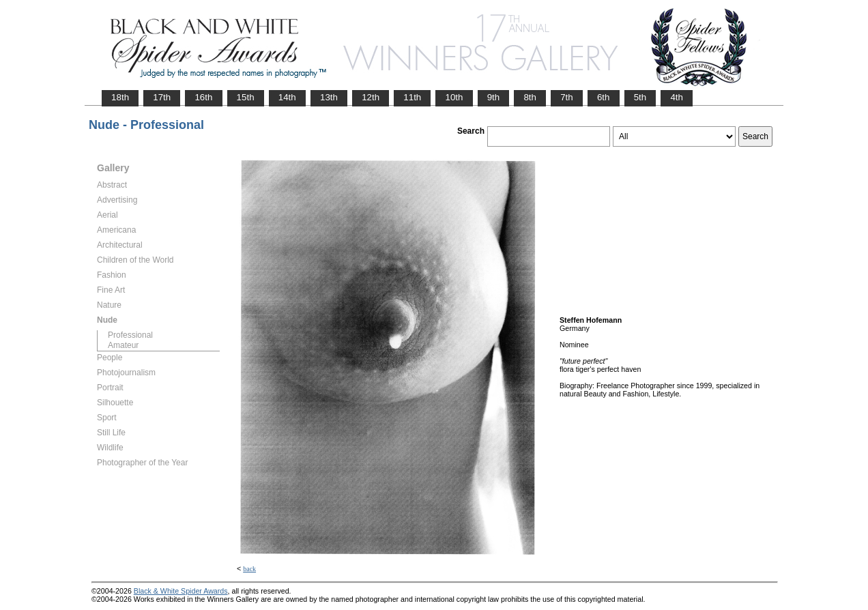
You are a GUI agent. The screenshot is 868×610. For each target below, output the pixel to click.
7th (567, 97)
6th (604, 97)
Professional (130, 335)
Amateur (123, 345)
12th (371, 97)
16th (203, 97)
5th (640, 97)
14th (287, 97)
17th (162, 97)
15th (246, 97)
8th (530, 97)
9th (494, 97)
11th (412, 97)
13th (329, 97)
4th (677, 97)
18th (120, 97)
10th (454, 97)
